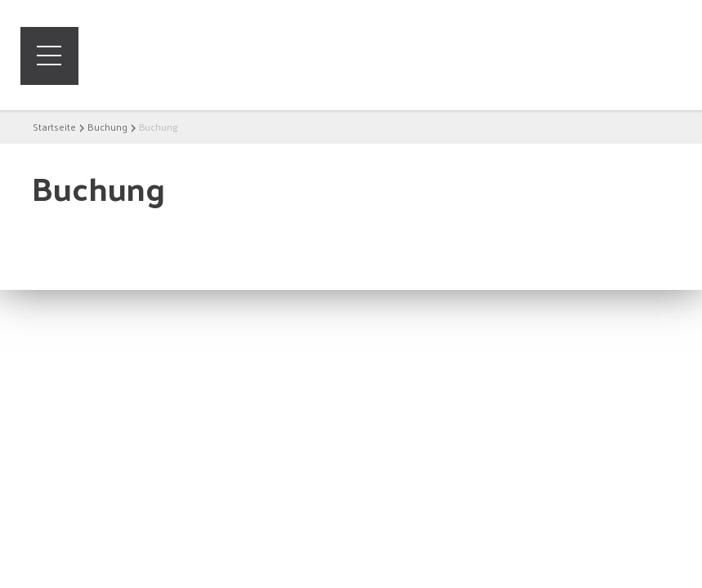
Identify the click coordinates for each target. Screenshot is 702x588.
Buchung (107, 127)
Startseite (54, 127)
